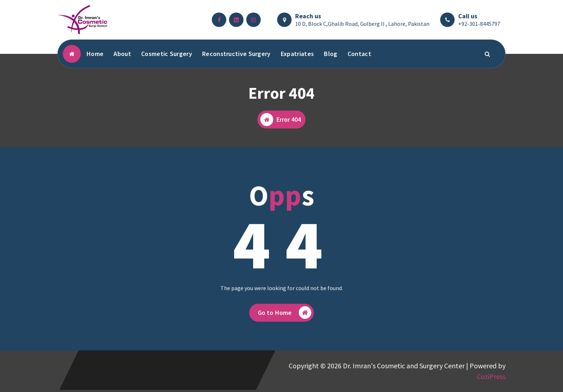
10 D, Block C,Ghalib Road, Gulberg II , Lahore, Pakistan (362, 24)
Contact (359, 54)
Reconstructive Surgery (236, 54)
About (122, 54)
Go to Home (285, 318)
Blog (331, 54)
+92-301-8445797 (479, 24)
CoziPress (491, 376)
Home (95, 54)
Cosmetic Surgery (167, 54)
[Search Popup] (488, 54)
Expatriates (297, 54)
